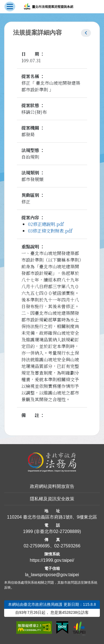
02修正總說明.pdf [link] (46, 224)
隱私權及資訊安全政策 (52, 499)
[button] (86, 33)
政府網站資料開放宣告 (52, 486)
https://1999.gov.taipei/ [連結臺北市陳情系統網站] (52, 560)
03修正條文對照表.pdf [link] (50, 231)
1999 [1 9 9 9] (28, 531)
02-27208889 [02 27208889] (66, 531)
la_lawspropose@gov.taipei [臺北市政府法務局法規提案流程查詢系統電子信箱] (52, 575)
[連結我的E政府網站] (62, 628)
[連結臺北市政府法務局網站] (52, 462)
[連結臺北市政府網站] (79, 628)
